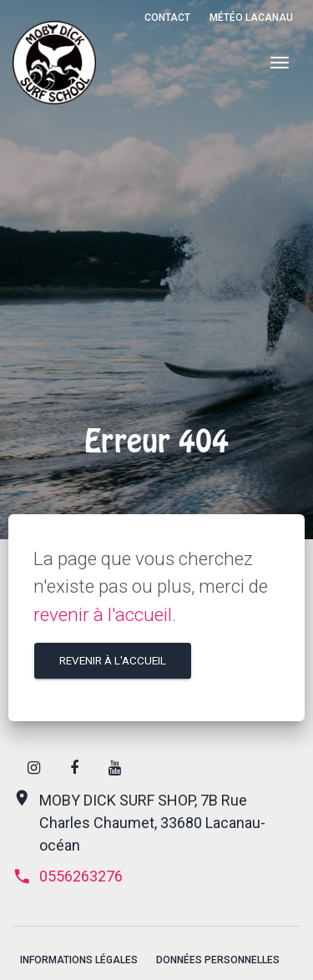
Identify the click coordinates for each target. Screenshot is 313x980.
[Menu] (279, 63)
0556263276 (68, 876)
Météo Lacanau (251, 18)
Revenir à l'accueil (113, 660)
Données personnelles (218, 960)
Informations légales (79, 960)
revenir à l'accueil (103, 614)
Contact (167, 18)
